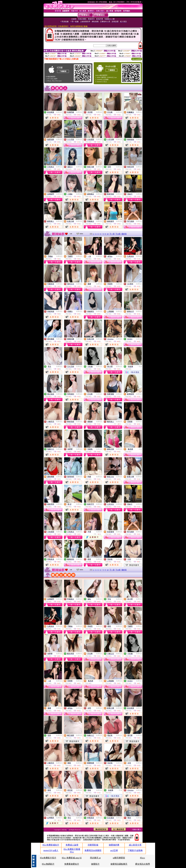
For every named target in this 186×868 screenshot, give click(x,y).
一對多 (140, 367)
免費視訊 (59, 112)
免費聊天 (119, 422)
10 (108, 234)
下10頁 (118, 234)
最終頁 (124, 234)
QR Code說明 (137, 59)
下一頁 (112, 234)
